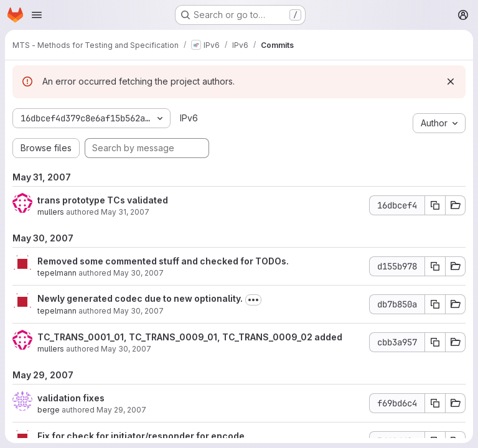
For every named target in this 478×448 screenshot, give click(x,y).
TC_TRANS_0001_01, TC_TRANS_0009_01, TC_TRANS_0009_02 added (190, 337)
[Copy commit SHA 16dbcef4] (435, 205)
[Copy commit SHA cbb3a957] (435, 342)
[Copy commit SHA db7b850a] (435, 304)
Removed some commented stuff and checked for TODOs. (163, 261)
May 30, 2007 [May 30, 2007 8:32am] (138, 311)
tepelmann (57, 273)
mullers (51, 212)
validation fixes (71, 398)
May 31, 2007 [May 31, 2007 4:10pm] (125, 212)
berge (49, 410)
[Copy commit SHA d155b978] (435, 266)
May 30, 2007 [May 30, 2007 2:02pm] (138, 273)
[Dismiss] (451, 82)
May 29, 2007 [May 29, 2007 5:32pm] (121, 410)
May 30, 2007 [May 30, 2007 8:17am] (126, 349)
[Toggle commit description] (253, 300)
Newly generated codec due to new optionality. (140, 298)
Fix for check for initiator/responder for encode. (142, 436)
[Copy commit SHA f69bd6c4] (435, 403)
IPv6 (189, 118)
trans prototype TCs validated (103, 200)
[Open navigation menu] (37, 15)
